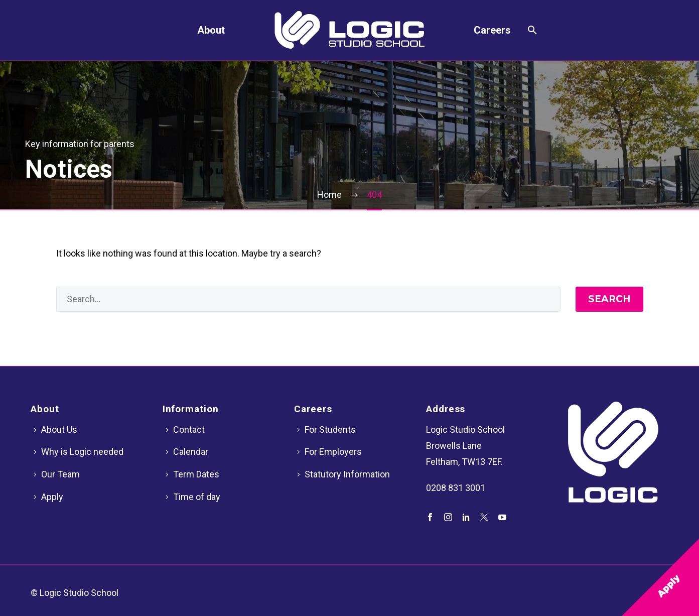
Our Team (60, 474)
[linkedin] (466, 517)
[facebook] (430, 517)
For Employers (333, 452)
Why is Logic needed (82, 452)
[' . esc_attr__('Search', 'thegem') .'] (308, 299)
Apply (52, 497)
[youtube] (502, 517)
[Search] (531, 30)
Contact (189, 429)
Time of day (197, 497)
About (211, 30)
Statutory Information (347, 474)
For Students (330, 429)
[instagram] (448, 517)
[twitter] (484, 517)
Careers (492, 30)
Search (609, 299)
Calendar (191, 452)
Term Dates (196, 474)
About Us (59, 429)
